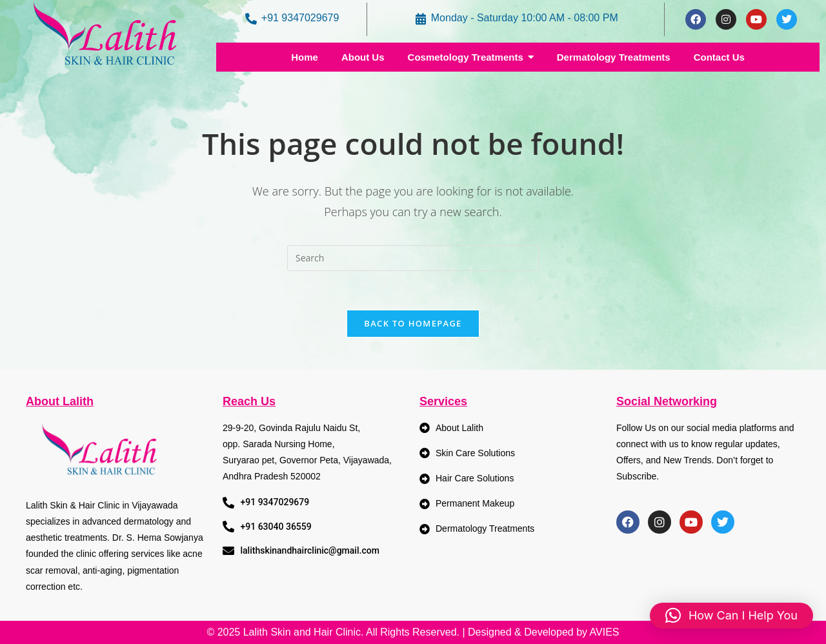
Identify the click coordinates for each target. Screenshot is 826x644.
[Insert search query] (413, 258)
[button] (731, 616)
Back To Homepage (413, 323)
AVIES (605, 632)
